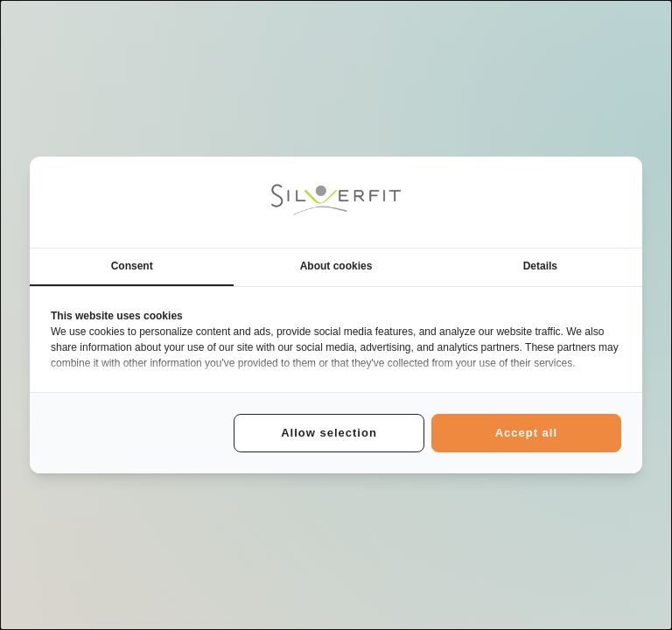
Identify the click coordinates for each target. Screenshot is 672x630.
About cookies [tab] (336, 266)
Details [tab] (540, 266)
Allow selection (329, 433)
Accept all (526, 433)
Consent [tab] (132, 266)
